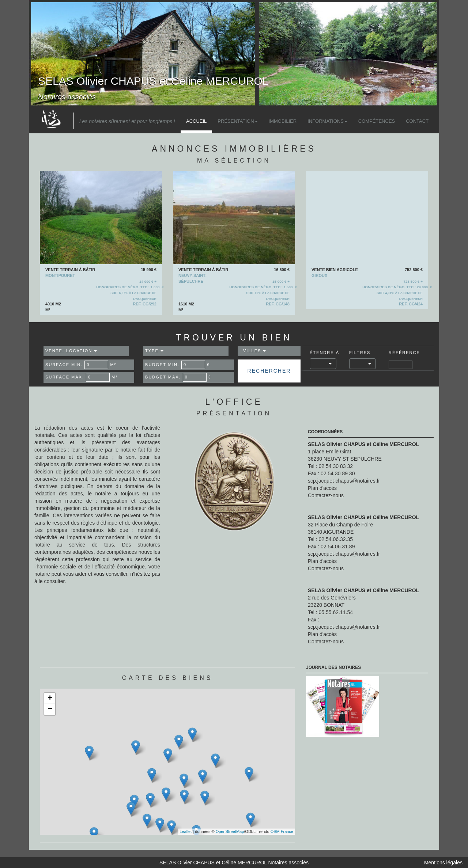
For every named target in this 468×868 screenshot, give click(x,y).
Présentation (237, 121)
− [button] (50, 709)
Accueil (196, 121)
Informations (327, 121)
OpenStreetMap (230, 831)
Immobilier (283, 121)
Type (154, 351)
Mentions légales (443, 863)
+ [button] (50, 698)
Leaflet (186, 831)
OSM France (282, 831)
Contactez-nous (326, 495)
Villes (254, 351)
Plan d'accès (322, 488)
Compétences (377, 121)
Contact (417, 121)
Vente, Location (71, 351)
